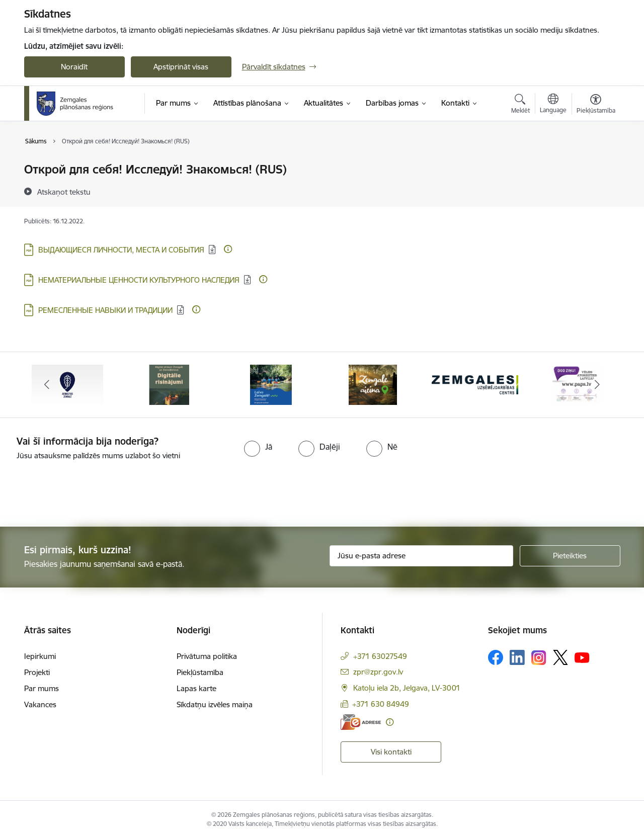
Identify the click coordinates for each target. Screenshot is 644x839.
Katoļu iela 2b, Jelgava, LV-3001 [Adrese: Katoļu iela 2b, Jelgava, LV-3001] (407, 688)
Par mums (42, 688)
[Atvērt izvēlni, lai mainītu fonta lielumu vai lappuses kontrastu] (596, 105)
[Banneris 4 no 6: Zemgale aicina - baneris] (373, 384)
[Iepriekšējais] (47, 385)
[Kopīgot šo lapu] (595, 190)
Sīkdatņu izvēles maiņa (215, 704)
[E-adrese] (361, 722)
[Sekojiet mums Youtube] (582, 657)
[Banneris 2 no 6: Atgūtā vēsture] (169, 384)
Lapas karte (196, 688)
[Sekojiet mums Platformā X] (560, 657)
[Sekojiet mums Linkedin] (517, 657)
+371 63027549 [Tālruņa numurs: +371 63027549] (380, 656)
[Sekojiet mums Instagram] (539, 658)
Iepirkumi (40, 656)
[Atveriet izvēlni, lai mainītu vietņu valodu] (553, 105)
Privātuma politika (207, 656)
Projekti (37, 672)
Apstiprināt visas (181, 67)
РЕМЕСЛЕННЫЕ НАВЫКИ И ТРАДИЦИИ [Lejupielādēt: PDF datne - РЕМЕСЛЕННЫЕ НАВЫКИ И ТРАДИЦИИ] (105, 310)
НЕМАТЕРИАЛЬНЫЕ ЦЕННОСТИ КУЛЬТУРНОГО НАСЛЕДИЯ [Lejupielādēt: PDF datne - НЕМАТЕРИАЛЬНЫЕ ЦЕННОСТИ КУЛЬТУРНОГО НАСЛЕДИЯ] (139, 280)
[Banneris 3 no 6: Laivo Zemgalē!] (271, 384)
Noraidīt (74, 67)
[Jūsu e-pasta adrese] (421, 556)
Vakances (40, 704)
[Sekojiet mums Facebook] (496, 657)
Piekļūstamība (200, 672)
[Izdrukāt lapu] (595, 165)
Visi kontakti (391, 752)
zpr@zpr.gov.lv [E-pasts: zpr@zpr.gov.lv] (378, 672)
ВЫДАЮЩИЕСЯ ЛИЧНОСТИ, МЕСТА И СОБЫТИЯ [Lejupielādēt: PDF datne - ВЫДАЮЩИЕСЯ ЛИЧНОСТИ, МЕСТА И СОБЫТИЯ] (121, 250)
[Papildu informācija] (228, 249)
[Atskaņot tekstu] (64, 192)
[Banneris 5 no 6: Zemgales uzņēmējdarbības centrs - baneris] (475, 384)
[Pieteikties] (570, 556)
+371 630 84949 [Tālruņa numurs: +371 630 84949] (381, 704)
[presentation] (84, 489)
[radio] (258, 447)
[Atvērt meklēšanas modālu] (520, 105)
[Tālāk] (597, 385)
